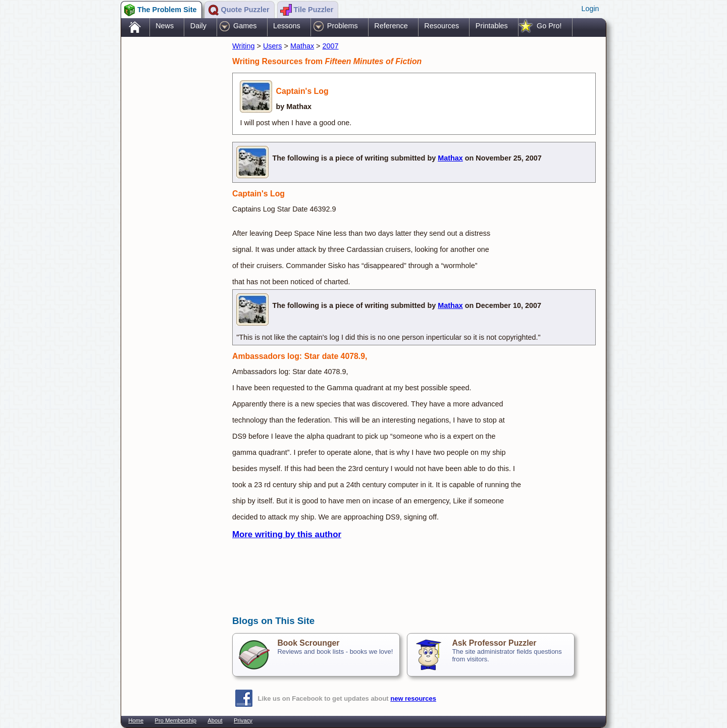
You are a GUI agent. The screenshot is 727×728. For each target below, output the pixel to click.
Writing (244, 46)
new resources (413, 698)
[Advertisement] (172, 198)
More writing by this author (287, 534)
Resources (442, 26)
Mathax (302, 46)
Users (273, 46)
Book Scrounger (308, 643)
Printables (492, 26)
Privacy (243, 720)
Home (136, 720)
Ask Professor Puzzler (494, 643)
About (215, 720)
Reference (391, 26)
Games (245, 26)
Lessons (287, 26)
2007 (331, 46)
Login (590, 9)
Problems (343, 26)
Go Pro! (549, 26)
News (165, 26)
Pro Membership (176, 720)
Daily (198, 26)
